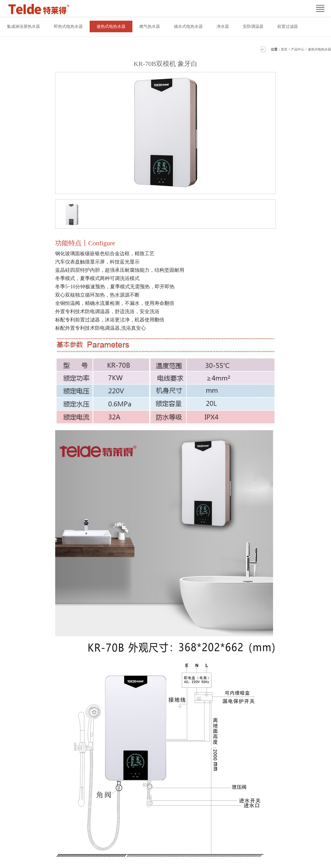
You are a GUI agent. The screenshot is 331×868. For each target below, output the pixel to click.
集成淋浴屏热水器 (23, 26)
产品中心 (298, 49)
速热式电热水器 (111, 26)
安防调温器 (253, 26)
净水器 (223, 26)
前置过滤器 (288, 26)
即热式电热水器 (68, 26)
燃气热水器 (150, 26)
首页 (284, 49)
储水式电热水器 (188, 26)
